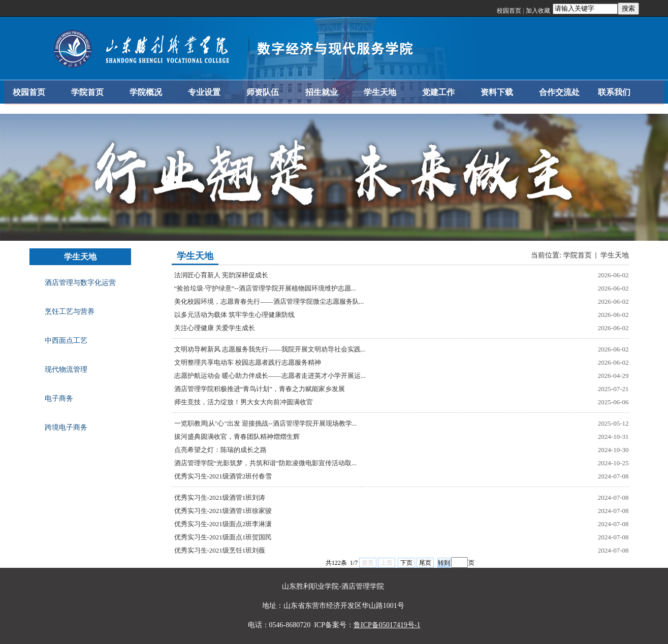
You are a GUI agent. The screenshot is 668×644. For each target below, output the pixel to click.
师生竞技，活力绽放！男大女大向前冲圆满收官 (244, 402)
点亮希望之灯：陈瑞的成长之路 (220, 450)
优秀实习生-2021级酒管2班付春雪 (223, 476)
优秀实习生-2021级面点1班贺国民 (223, 537)
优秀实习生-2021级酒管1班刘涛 (220, 497)
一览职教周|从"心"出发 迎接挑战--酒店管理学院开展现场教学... (266, 423)
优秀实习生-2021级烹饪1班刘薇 (220, 550)
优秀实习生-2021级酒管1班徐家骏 (223, 511)
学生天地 (615, 255)
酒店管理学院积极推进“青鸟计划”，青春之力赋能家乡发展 (260, 389)
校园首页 (509, 11)
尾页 (425, 563)
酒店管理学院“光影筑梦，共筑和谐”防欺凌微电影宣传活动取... (265, 463)
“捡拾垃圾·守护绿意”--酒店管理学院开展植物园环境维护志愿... (265, 288)
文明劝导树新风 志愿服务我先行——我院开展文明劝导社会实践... (270, 349)
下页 (406, 563)
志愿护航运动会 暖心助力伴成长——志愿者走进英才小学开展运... (270, 376)
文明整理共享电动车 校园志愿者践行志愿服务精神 (248, 362)
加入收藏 (538, 11)
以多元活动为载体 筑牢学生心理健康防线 (234, 315)
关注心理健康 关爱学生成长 (215, 328)
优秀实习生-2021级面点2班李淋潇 (223, 524)
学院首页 (578, 255)
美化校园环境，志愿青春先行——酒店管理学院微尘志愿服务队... (269, 301)
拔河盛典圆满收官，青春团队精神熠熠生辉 (237, 437)
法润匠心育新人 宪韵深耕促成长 (221, 275)
